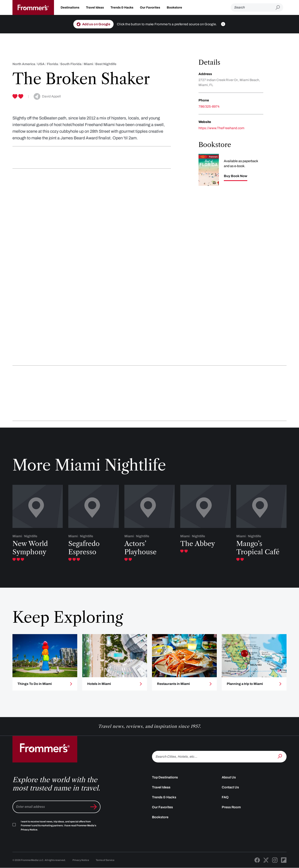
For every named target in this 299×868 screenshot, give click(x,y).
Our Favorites (150, 7)
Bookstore (174, 7)
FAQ (225, 797)
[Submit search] (279, 8)
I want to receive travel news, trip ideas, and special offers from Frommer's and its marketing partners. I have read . (58, 826)
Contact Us (230, 787)
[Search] (253, 7)
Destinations (70, 7)
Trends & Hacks (122, 7)
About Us (229, 777)
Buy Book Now (236, 176)
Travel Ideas (95, 7)
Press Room (231, 807)
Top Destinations (165, 777)
